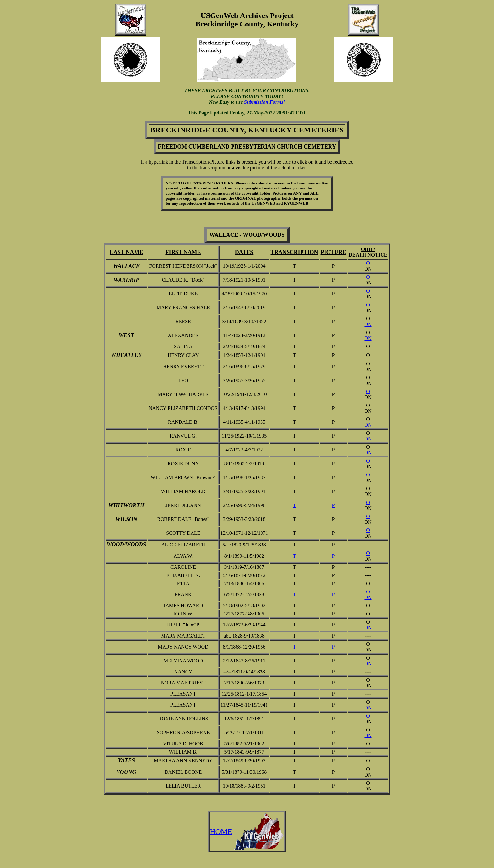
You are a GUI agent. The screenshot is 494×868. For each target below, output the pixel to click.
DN (368, 324)
